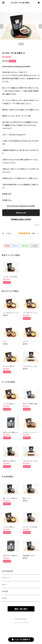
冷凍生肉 (5, 591)
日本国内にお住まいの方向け (21, 219)
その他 (4, 598)
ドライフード (6, 578)
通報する (37, 225)
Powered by (21, 623)
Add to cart (21, 213)
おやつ (4, 585)
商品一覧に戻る (21, 609)
